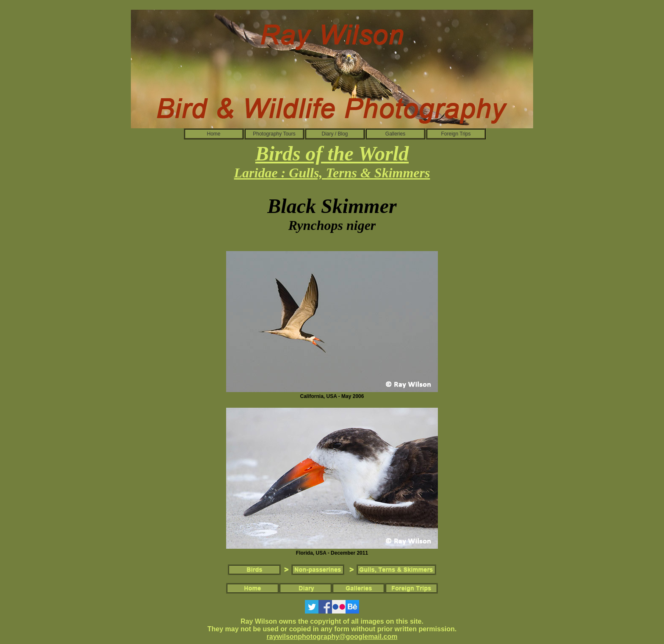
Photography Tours (274, 134)
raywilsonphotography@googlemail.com (332, 637)
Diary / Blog (335, 134)
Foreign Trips (456, 134)
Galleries (395, 134)
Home (213, 134)
